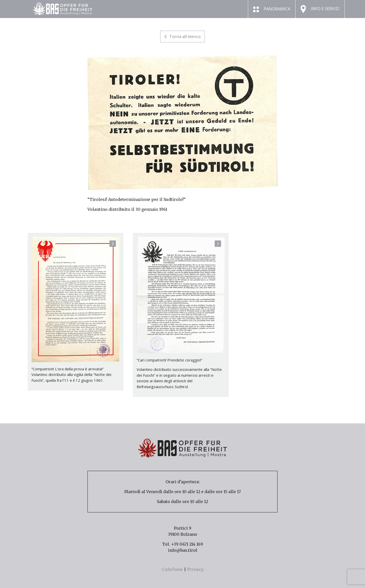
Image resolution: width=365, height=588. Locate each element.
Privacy (195, 569)
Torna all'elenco (182, 37)
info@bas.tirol (183, 550)
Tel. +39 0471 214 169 (183, 544)
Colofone (173, 569)
